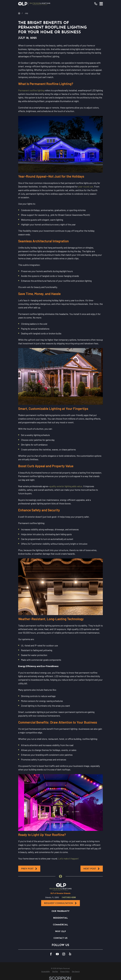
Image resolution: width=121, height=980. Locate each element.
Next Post (92, 869)
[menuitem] (46, 972)
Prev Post (29, 869)
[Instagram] (64, 954)
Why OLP (60, 932)
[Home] (34, 4)
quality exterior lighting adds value (66, 486)
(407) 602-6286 (69, 897)
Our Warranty (60, 911)
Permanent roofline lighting (31, 90)
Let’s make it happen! (69, 859)
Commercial (60, 925)
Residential (60, 918)
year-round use (86, 187)
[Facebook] (51, 954)
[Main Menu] (101, 4)
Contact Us (60, 938)
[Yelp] (70, 954)
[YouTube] (57, 954)
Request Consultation (60, 903)
